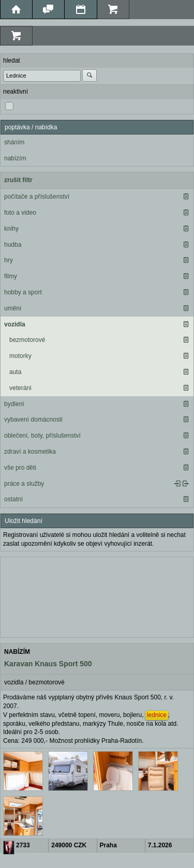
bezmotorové (27, 340)
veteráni (20, 388)
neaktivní (16, 92)
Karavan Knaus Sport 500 (48, 664)
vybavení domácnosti (33, 420)
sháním (14, 142)
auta (15, 372)
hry (9, 260)
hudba (13, 245)
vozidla (15, 324)
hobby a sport (23, 292)
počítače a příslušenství (37, 197)
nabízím (15, 158)
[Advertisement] (97, 596)
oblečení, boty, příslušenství (42, 436)
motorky (20, 356)
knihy (11, 229)
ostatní (13, 499)
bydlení (14, 404)
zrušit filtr (18, 180)
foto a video (20, 213)
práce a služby (24, 484)
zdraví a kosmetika (30, 452)
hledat (12, 61)
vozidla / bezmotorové (34, 682)
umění (13, 308)
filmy (11, 276)
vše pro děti (20, 468)
